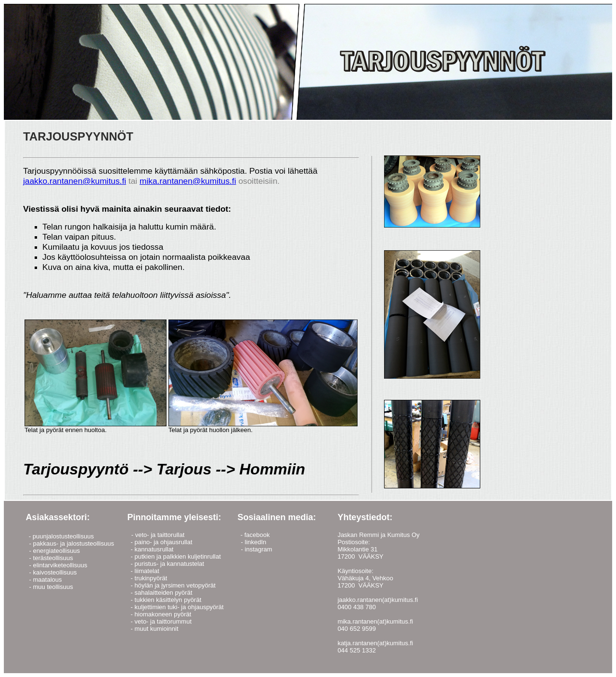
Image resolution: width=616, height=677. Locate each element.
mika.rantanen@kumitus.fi (188, 181)
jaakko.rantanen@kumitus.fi (75, 181)
